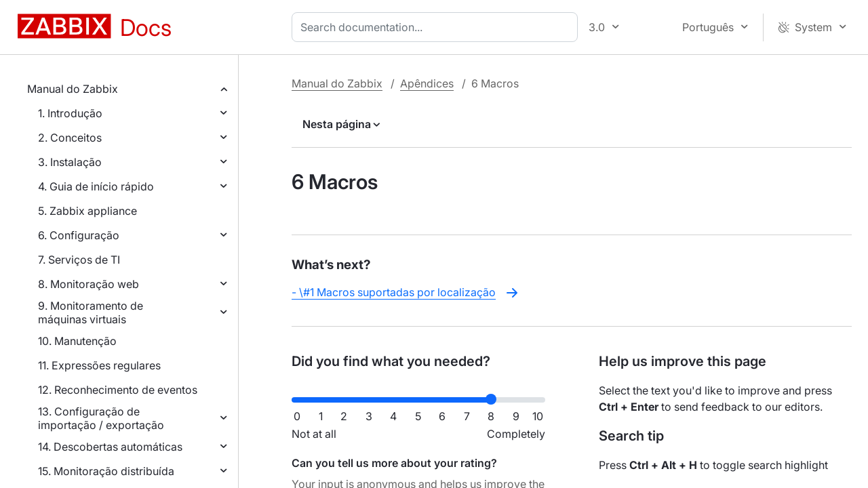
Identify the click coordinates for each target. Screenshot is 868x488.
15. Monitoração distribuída (106, 471)
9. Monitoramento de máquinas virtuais (91, 312)
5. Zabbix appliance (87, 211)
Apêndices (427, 83)
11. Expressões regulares (99, 365)
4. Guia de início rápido (96, 186)
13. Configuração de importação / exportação (101, 418)
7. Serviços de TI (79, 260)
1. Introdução (70, 113)
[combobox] (437, 27)
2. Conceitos (70, 138)
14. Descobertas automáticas (110, 447)
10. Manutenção (77, 341)
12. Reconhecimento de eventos (118, 390)
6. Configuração (79, 235)
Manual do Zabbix (73, 89)
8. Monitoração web (88, 284)
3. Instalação (70, 162)
